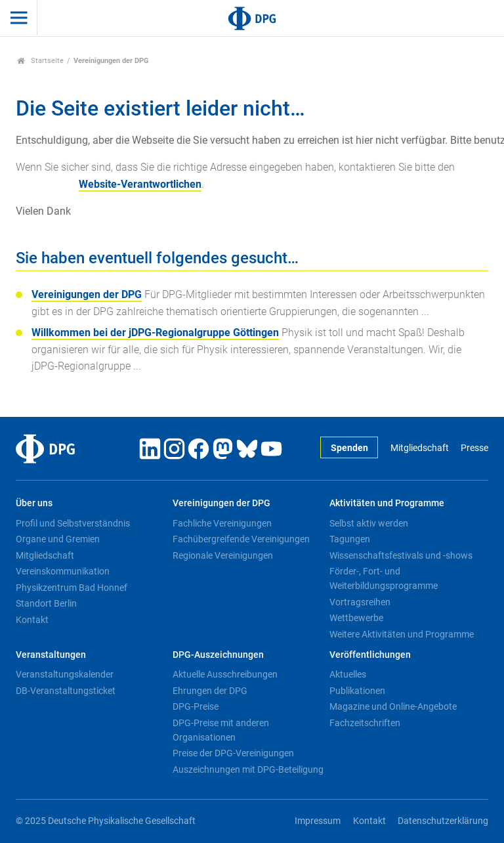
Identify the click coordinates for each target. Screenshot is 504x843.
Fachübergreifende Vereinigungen (241, 539)
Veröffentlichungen (370, 655)
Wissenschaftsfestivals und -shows (401, 555)
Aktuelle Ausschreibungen (225, 674)
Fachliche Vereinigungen (222, 523)
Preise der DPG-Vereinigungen (233, 753)
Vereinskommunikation (63, 571)
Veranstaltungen (51, 655)
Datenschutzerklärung (443, 821)
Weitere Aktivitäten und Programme (402, 634)
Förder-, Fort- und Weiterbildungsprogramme (384, 578)
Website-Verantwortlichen (140, 184)
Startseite (40, 61)
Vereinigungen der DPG (87, 294)
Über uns (34, 503)
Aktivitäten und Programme (387, 503)
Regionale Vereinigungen (223, 555)
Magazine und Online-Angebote (393, 706)
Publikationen (357, 691)
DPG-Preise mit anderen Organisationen (221, 730)
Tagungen (350, 539)
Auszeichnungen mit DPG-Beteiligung (248, 769)
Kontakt (32, 620)
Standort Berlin (46, 603)
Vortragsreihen (360, 602)
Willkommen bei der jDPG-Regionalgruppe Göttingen (155, 333)
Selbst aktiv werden (369, 523)
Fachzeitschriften (365, 723)
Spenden (349, 448)
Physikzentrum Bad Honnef (72, 588)
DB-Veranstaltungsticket (66, 691)
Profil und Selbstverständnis (73, 523)
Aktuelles (348, 674)
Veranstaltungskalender (65, 674)
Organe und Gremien (58, 539)
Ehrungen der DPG (210, 691)
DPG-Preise (196, 706)
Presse (474, 448)
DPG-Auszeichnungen (218, 655)
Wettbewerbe (356, 618)
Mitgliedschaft (420, 448)
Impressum (318, 821)
